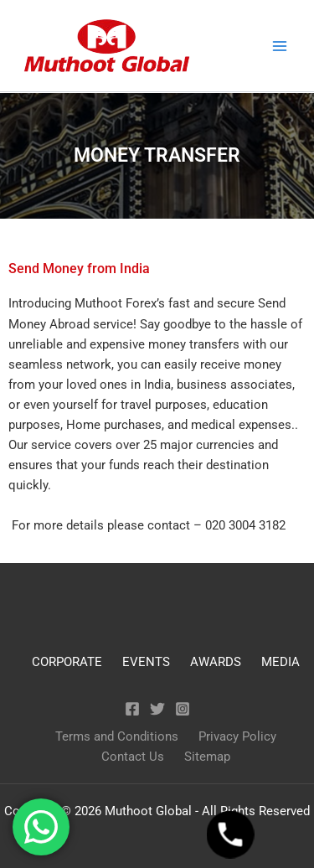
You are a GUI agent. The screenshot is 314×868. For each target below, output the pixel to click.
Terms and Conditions (117, 736)
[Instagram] (183, 709)
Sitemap (207, 757)
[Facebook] (132, 709)
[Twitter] (157, 709)
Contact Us (133, 757)
